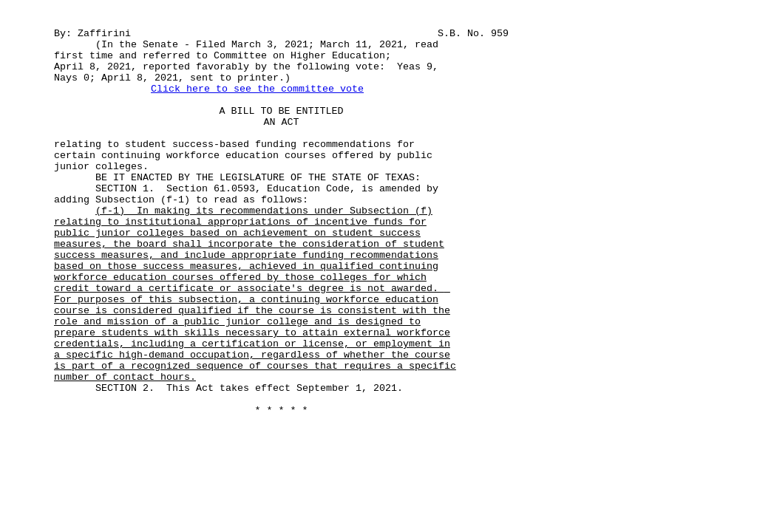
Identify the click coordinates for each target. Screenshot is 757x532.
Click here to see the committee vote (257, 89)
